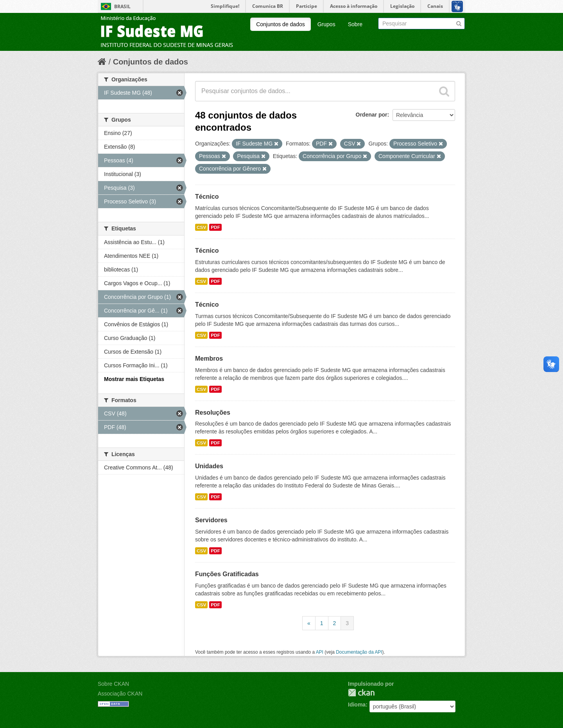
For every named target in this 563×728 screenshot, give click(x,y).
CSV (201, 227)
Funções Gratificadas (227, 574)
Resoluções (213, 413)
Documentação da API (359, 652)
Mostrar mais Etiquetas (134, 379)
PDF (215, 227)
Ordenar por (372, 115)
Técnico (207, 197)
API (320, 652)
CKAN (361, 693)
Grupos (326, 24)
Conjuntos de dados (281, 24)
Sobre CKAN (113, 684)
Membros (209, 359)
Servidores (211, 520)
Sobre (355, 24)
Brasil (122, 6)
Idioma (357, 705)
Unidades (209, 466)
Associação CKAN (120, 694)
